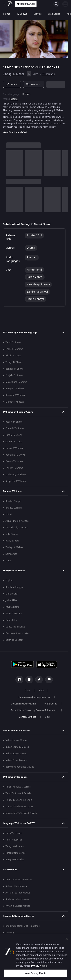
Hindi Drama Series (16, 853)
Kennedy (10, 933)
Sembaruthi (11, 554)
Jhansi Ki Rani (12, 541)
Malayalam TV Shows (16, 382)
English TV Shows (14, 349)
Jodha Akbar (12, 600)
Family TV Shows (14, 435)
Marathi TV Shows (15, 402)
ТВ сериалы (49, 74)
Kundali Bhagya (13, 501)
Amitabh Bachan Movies (18, 893)
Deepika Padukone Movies (19, 880)
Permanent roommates (17, 633)
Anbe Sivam (12, 534)
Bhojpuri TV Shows (15, 389)
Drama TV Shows (14, 461)
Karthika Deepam (14, 640)
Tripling (9, 581)
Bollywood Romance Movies (20, 767)
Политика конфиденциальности (34, 697)
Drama (14, 99)
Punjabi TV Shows (14, 375)
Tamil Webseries (14, 840)
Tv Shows (22, 14)
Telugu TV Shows (14, 362)
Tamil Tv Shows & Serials (18, 793)
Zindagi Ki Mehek (14, 74)
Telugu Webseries (15, 846)
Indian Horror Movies (16, 740)
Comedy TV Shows (15, 428)
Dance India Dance (15, 627)
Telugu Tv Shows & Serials (19, 800)
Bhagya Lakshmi (14, 508)
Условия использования (24, 704)
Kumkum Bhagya (14, 587)
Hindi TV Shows (13, 356)
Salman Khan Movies (16, 886)
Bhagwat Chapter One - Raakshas (23, 926)
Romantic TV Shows (15, 455)
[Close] (67, 939)
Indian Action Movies (16, 754)
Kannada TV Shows (15, 395)
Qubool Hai (11, 620)
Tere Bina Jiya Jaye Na (17, 528)
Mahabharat (12, 594)
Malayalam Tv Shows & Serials (21, 813)
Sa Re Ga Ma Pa (14, 614)
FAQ (41, 691)
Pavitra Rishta (12, 607)
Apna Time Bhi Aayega (17, 521)
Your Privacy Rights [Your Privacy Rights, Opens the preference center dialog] (35, 973)
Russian (26, 94)
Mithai (9, 514)
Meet (8, 561)
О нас (28, 691)
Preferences (51, 704)
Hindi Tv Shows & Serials (18, 787)
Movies (38, 14)
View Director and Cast (15, 132)
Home (7, 14)
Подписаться (26, 4)
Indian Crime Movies (16, 760)
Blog (47, 717)
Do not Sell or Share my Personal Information (34, 710)
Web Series (54, 14)
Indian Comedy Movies (17, 747)
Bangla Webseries (15, 860)
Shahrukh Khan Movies (17, 899)
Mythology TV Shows (16, 475)
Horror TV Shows (14, 448)
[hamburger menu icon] (65, 4)
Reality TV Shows (14, 422)
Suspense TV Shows (16, 481)
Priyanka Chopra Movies (18, 906)
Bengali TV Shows (14, 369)
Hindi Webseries (14, 833)
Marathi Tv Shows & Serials (19, 807)
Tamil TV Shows (13, 342)
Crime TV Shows (14, 442)
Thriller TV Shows (14, 468)
